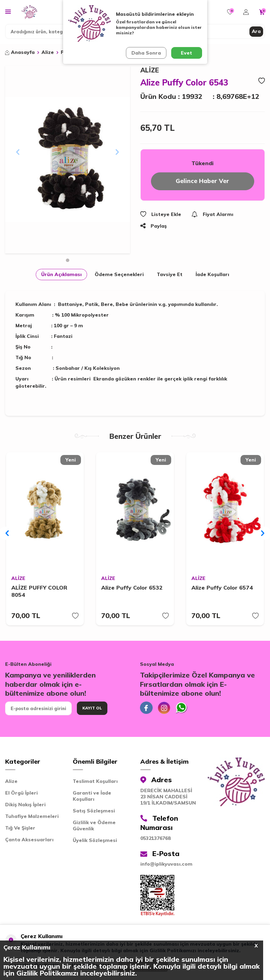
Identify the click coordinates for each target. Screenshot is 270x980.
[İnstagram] (166, 709)
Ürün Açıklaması (61, 274)
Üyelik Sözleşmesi (95, 843)
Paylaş (154, 227)
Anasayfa (20, 52)
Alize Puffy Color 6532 (132, 588)
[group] (68, 160)
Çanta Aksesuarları (29, 842)
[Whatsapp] (185, 709)
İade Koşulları (212, 274)
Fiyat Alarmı (212, 215)
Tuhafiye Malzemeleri (32, 819)
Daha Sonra (146, 53)
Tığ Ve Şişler (20, 830)
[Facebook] (147, 709)
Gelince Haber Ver (203, 181)
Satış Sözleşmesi (94, 813)
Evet (186, 53)
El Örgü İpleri (21, 795)
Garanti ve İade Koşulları (92, 798)
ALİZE (150, 70)
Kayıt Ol (92, 709)
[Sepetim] (262, 12)
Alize (48, 52)
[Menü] (8, 11)
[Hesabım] (246, 12)
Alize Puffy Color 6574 (222, 588)
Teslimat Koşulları (95, 784)
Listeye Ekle (161, 215)
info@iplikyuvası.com (166, 867)
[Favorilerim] (230, 12)
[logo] (29, 12)
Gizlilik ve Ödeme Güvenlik (94, 828)
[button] (68, 260)
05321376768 (155, 841)
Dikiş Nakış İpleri (25, 807)
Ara (256, 31)
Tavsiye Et (170, 274)
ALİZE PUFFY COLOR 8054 (39, 592)
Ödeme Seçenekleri (119, 274)
